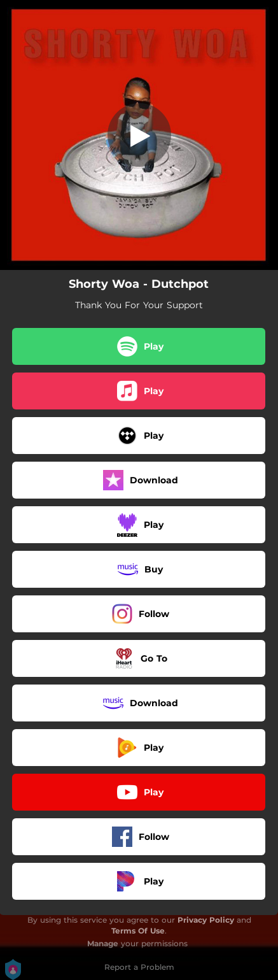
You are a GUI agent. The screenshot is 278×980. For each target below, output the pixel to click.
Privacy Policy (206, 920)
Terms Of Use (138, 931)
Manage (103, 943)
